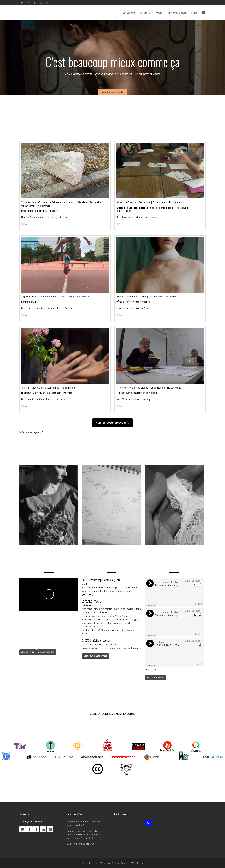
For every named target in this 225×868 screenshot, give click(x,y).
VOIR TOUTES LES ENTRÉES (95, 656)
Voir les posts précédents (112, 423)
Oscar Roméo (29, 206)
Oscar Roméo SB (41, 297)
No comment (45, 206)
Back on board (29, 302)
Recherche (96, 202)
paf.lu (85, 584)
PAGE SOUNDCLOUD (155, 678)
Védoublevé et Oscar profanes (133, 302)
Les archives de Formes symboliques (137, 393)
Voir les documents (112, 92)
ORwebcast (83, 202)
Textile (143, 297)
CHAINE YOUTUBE (46, 652)
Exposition (71, 202)
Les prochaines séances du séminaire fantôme (47, 393)
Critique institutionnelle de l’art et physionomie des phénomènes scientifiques (153, 209)
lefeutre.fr (88, 605)
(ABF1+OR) (150, 670)
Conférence (45, 202)
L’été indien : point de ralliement (39, 211)
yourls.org (87, 594)
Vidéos (54, 297)
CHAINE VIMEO (28, 652)
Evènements (58, 202)
